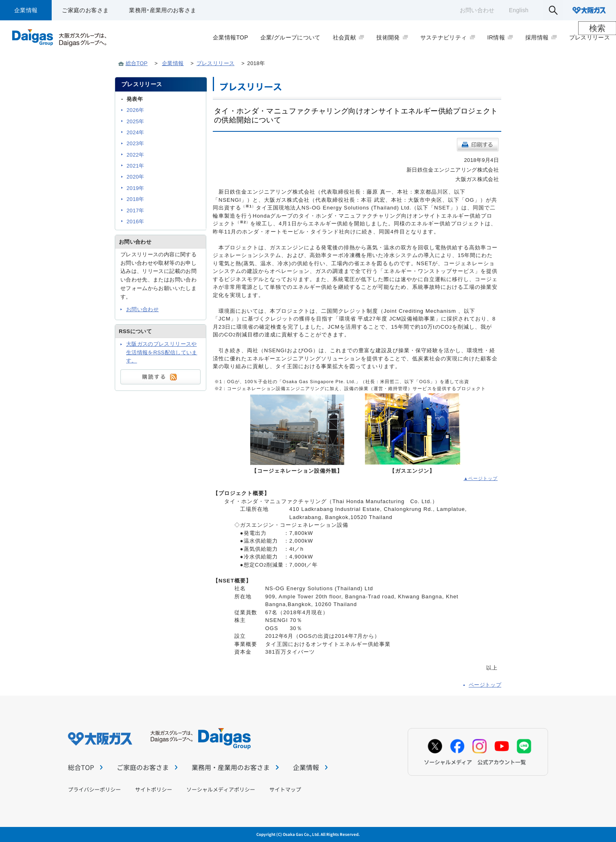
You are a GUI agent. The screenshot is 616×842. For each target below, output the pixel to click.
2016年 (135, 221)
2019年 (135, 188)
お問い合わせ (477, 10)
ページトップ (485, 685)
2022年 (135, 155)
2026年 (135, 110)
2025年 (135, 121)
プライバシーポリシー (94, 789)
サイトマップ (285, 789)
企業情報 (26, 10)
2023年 (135, 143)
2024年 (135, 132)
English (519, 10)
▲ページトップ (481, 478)
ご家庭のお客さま (85, 10)
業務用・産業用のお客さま (163, 10)
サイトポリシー (154, 789)
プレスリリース (215, 63)
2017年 (135, 210)
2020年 (135, 177)
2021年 (135, 166)
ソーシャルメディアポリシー (221, 789)
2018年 (135, 199)
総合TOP (137, 63)
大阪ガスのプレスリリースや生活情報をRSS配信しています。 (162, 352)
